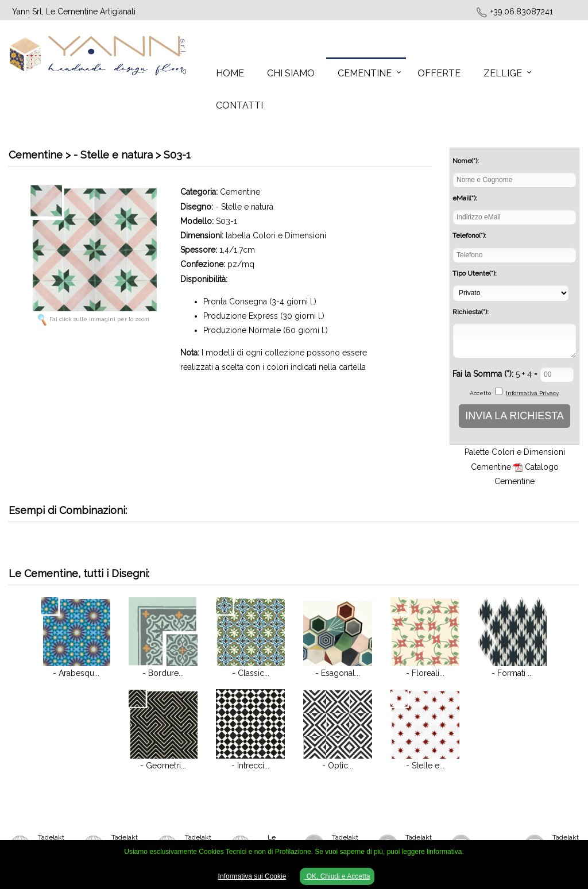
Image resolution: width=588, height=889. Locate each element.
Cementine (365, 73)
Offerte (439, 73)
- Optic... (338, 766)
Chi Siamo (291, 73)
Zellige (503, 73)
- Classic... (251, 673)
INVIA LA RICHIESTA (514, 416)
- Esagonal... (338, 673)
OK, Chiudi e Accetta (337, 876)
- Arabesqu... (76, 673)
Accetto (480, 393)
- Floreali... (425, 673)
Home (230, 73)
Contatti (239, 105)
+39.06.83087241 (522, 11)
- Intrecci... (250, 766)
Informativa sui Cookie (252, 876)
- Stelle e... (425, 766)
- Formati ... (512, 673)
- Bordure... (163, 673)
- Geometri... (163, 766)
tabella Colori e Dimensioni (276, 235)
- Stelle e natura (244, 207)
